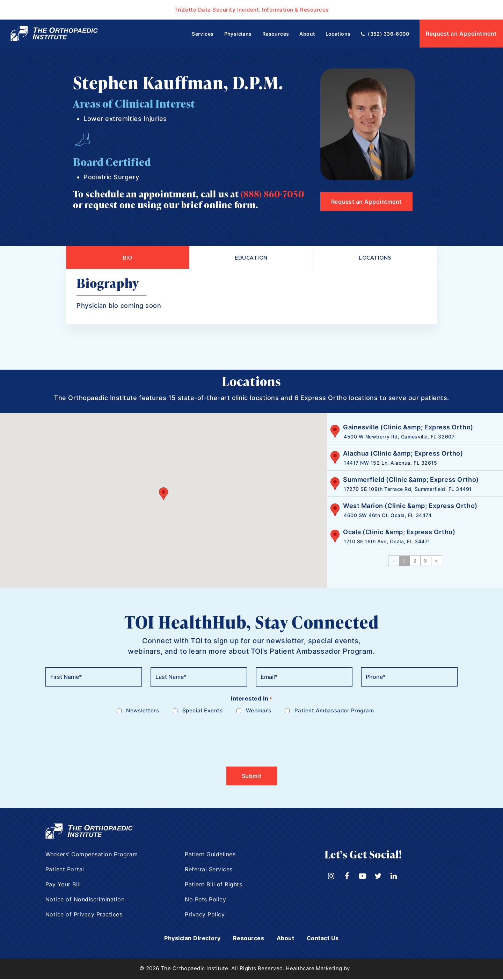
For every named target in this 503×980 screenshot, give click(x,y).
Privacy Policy (205, 916)
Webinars (258, 712)
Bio (127, 258)
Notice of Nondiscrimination (85, 901)
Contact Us (329, 939)
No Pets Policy (206, 901)
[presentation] (99, 738)
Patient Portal (65, 871)
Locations (375, 258)
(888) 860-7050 (272, 194)
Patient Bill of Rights (214, 886)
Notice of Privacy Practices (84, 916)
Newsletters (143, 712)
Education (251, 258)
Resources (250, 939)
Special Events (203, 712)
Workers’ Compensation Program (92, 856)
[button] (163, 495)
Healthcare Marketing (314, 970)
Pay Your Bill (63, 886)
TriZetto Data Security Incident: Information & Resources (251, 9)
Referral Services (209, 871)
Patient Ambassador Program (334, 712)
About (289, 939)
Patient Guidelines (210, 856)
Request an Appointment (461, 34)
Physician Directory (188, 939)
